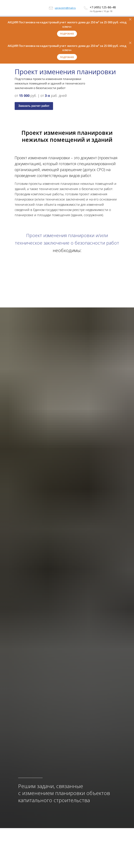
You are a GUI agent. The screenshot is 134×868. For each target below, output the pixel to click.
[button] (67, 34)
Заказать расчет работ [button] (34, 106)
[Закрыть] (130, 19)
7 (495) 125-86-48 (104, 7)
